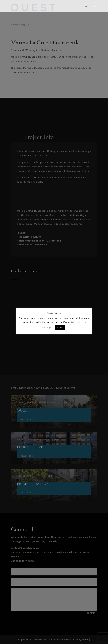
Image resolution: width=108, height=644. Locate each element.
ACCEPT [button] (60, 327)
